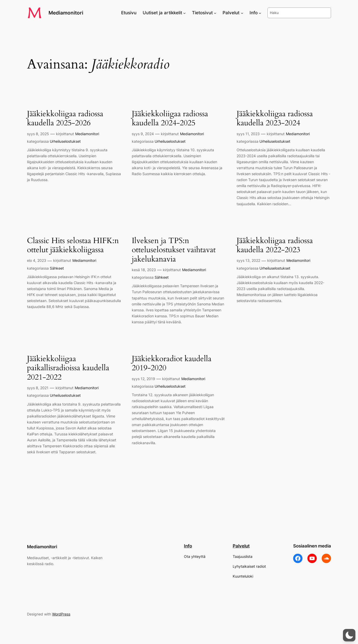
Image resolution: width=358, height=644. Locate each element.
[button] (349, 635)
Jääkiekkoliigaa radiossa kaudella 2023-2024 (275, 119)
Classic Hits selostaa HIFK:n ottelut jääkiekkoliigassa (73, 246)
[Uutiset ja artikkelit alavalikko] (184, 13)
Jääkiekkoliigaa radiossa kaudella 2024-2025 (170, 119)
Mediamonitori (66, 13)
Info (188, 546)
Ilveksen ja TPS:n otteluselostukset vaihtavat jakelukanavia (174, 250)
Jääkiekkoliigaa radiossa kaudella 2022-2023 (275, 246)
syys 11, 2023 (248, 134)
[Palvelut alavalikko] (242, 13)
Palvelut (241, 546)
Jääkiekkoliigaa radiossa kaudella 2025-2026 (65, 119)
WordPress (61, 614)
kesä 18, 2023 (144, 270)
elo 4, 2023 (37, 260)
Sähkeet (57, 268)
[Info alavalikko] (260, 13)
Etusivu (129, 13)
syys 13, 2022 (248, 260)
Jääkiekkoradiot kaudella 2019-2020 (172, 364)
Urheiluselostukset (65, 141)
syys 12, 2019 (143, 379)
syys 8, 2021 (38, 388)
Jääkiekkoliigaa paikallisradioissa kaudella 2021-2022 (68, 368)
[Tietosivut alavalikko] (215, 13)
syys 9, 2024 (143, 134)
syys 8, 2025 (38, 134)
